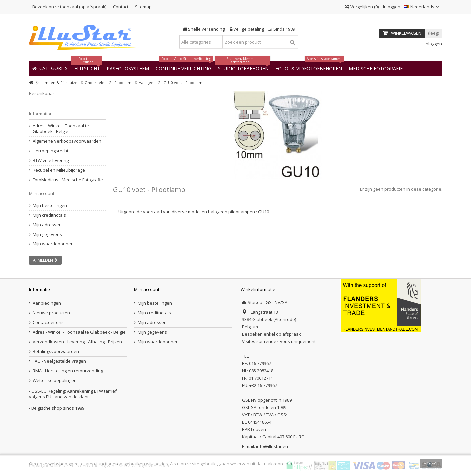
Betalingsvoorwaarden (56, 352)
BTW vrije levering (51, 160)
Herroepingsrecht (50, 151)
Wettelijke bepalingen (55, 381)
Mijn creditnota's (49, 215)
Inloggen (391, 7)
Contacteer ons (48, 323)
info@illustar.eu (272, 446)
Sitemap (143, 7)
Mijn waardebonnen (53, 244)
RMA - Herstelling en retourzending (68, 371)
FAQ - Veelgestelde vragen (59, 361)
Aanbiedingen (47, 303)
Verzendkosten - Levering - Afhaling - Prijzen (77, 342)
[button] (376, 68)
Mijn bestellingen (50, 205)
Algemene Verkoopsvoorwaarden (67, 141)
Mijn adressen (47, 225)
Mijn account (42, 193)
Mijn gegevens (47, 234)
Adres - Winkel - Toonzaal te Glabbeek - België (61, 129)
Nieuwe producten (51, 313)
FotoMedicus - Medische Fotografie (68, 180)
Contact (121, 7)
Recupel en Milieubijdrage (59, 170)
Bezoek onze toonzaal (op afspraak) (69, 7)
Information (41, 114)
